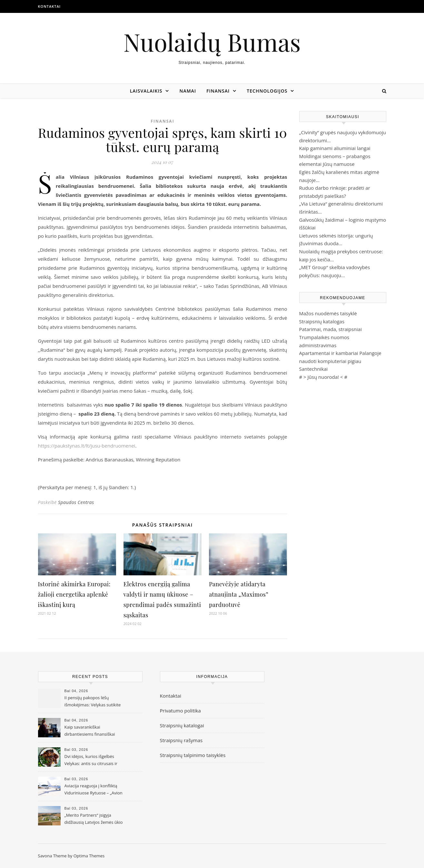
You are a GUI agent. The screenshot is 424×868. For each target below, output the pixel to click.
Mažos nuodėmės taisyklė (328, 313)
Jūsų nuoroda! (323, 377)
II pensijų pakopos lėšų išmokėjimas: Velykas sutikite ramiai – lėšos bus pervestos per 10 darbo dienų (93, 702)
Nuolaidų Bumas (212, 42)
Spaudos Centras (76, 502)
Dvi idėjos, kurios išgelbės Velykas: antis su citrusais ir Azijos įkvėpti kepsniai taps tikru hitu (91, 761)
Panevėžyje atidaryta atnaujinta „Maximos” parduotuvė (239, 594)
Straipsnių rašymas (181, 740)
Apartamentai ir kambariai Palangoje (340, 353)
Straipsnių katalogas (322, 321)
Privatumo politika (180, 711)
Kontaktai (49, 6)
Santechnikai (314, 369)
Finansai (218, 91)
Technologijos (267, 91)
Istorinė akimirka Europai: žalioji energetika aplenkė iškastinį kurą (74, 594)
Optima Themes (89, 856)
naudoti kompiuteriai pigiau (330, 361)
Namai (188, 91)
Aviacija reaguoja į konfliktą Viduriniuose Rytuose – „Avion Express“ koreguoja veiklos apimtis (94, 790)
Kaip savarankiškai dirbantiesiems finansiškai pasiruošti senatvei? (90, 731)
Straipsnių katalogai (182, 725)
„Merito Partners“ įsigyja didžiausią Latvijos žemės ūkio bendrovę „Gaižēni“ (94, 819)
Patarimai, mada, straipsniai (330, 329)
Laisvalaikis (146, 91)
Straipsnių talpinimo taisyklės (193, 755)
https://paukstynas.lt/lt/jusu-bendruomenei (87, 446)
